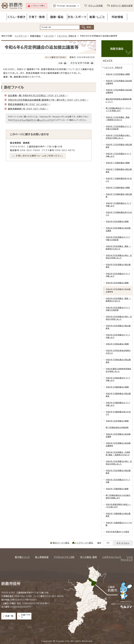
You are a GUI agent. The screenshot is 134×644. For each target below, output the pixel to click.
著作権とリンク (22, 557)
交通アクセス (26, 616)
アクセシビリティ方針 (64, 557)
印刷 (60, 63)
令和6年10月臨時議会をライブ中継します (119, 205)
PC (108, 543)
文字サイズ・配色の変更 (122, 6)
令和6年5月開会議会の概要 (117, 344)
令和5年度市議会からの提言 (118, 532)
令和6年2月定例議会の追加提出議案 (118, 435)
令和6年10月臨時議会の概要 (118, 188)
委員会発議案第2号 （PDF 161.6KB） (29, 104)
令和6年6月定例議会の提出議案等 (118, 327)
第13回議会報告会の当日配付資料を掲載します (118, 497)
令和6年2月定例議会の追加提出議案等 (118, 444)
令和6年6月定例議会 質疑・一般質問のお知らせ (118, 300)
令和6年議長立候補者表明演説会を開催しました (118, 370)
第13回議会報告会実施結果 (117, 428)
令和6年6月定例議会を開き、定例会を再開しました (119, 318)
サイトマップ (127, 560)
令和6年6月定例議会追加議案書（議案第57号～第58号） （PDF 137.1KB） (48, 100)
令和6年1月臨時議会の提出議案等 (118, 515)
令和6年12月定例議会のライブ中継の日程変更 (119, 128)
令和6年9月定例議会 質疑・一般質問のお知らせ (118, 248)
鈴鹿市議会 (36, 36)
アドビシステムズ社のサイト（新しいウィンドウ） (33, 120)
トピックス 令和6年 (67, 36)
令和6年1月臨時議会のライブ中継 (119, 524)
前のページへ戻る (61, 543)
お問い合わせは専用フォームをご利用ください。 (40, 156)
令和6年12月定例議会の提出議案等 (119, 146)
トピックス (49, 36)
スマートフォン (123, 543)
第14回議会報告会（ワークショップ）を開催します (118, 109)
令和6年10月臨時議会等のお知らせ (119, 214)
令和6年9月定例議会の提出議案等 (118, 266)
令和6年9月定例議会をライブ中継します (118, 275)
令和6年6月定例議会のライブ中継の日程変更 (118, 309)
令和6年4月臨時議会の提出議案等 (118, 395)
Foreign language (67, 6)
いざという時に (38, 6)
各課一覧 (9, 616)
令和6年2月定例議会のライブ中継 (118, 481)
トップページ (21, 36)
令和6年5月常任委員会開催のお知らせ (118, 352)
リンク (130, 557)
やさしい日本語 (95, 6)
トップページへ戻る (84, 543)
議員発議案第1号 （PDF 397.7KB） (28, 109)
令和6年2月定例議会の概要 (117, 421)
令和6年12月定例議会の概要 (118, 74)
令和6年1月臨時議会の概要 (117, 489)
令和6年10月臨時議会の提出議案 (119, 196)
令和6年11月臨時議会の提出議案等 (119, 171)
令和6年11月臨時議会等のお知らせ (119, 180)
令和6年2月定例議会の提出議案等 (118, 472)
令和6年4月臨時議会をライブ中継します (118, 404)
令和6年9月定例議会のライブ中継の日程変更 (118, 238)
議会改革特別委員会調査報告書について (119, 100)
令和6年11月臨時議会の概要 (118, 163)
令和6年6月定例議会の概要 (117, 283)
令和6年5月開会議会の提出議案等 (118, 361)
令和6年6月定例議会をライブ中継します (118, 336)
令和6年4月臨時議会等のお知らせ (118, 413)
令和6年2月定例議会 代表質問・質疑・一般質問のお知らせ (118, 454)
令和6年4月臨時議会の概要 (117, 387)
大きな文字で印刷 (80, 63)
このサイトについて (112, 557)
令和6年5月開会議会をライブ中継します (118, 379)
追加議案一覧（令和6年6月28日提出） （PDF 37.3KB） (38, 95)
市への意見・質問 (89, 557)
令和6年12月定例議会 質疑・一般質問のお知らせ (118, 119)
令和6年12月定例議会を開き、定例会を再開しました (118, 137)
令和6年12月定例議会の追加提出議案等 (119, 82)
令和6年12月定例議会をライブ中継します (119, 155)
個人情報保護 (42, 557)
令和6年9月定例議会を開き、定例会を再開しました (119, 257)
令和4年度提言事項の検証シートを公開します (118, 506)
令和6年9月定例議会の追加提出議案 (118, 229)
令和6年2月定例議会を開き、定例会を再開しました (119, 463)
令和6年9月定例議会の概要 (117, 222)
